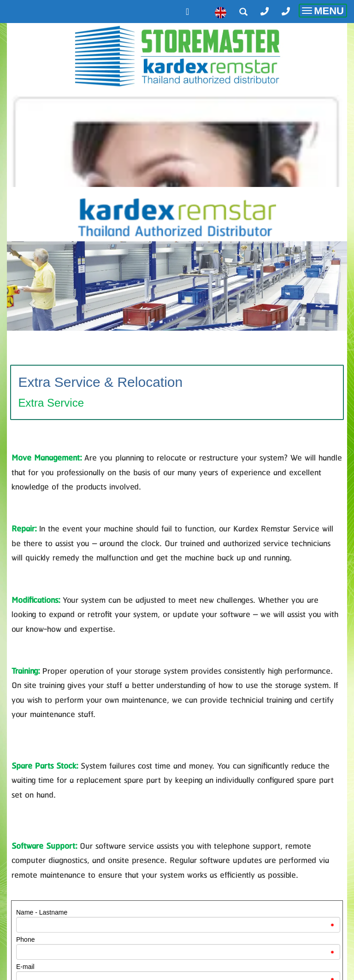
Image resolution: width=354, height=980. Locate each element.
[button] (32, 299)
